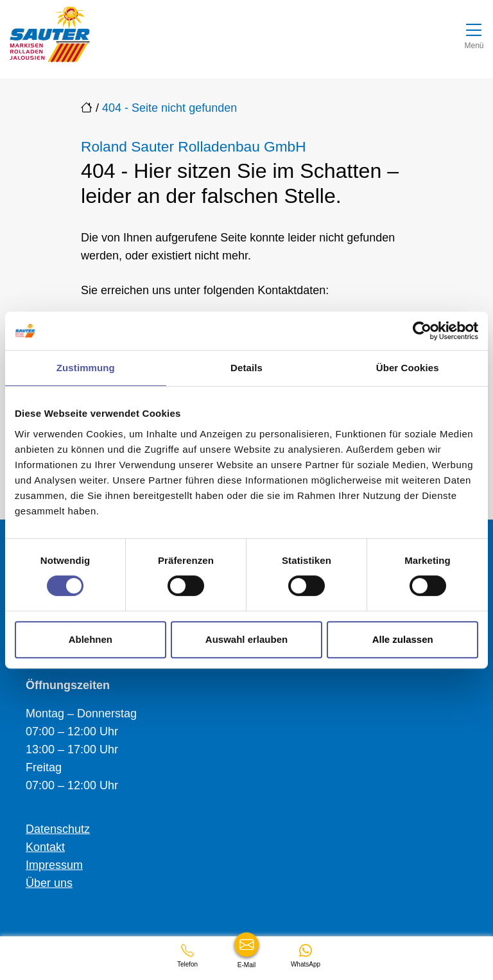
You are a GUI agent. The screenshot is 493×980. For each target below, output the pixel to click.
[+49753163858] (187, 956)
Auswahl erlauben (246, 639)
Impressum (54, 865)
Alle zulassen (403, 639)
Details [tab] (246, 368)
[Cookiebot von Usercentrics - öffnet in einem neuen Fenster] (422, 331)
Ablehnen (91, 639)
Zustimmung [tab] (86, 368)
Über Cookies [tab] (408, 368)
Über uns (49, 883)
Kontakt (45, 847)
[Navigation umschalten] (474, 34)
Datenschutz (58, 829)
